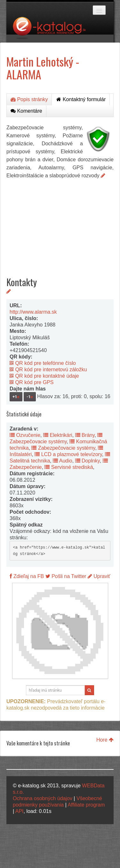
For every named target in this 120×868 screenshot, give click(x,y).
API (20, 811)
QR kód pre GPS (32, 382)
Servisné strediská (69, 467)
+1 (16, 397)
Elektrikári (58, 435)
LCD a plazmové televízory (68, 454)
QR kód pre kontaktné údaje (44, 376)
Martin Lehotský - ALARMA (43, 68)
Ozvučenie (25, 435)
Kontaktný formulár (81, 99)
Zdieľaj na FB (27, 576)
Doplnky (88, 461)
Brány (85, 435)
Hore (105, 740)
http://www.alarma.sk (33, 312)
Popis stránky (29, 99)
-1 (30, 397)
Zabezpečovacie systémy (63, 448)
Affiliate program (86, 805)
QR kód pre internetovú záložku (48, 370)
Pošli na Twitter (66, 576)
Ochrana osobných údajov (43, 798)
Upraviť (99, 576)
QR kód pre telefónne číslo (43, 363)
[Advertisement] (60, 223)
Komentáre (26, 111)
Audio (62, 461)
